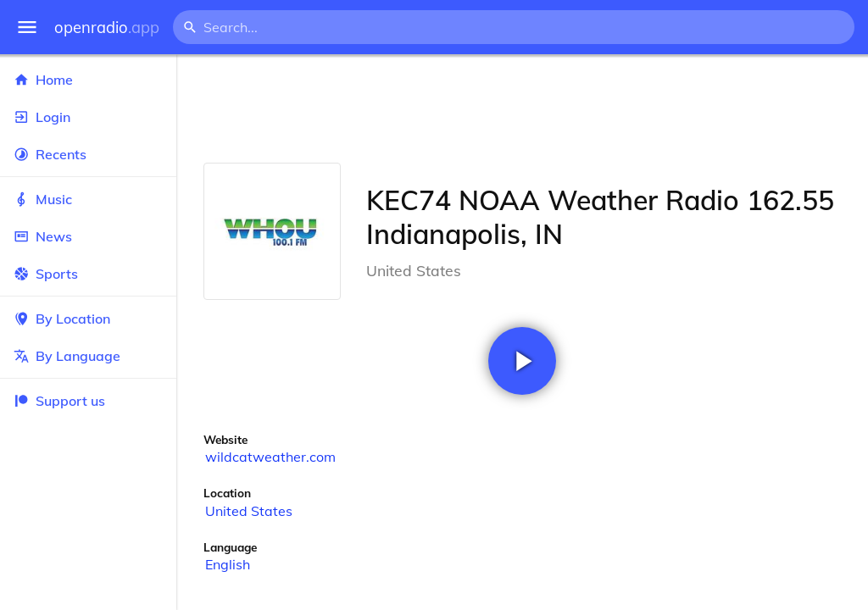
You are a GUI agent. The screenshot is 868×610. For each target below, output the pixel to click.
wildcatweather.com (270, 457)
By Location (88, 319)
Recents (88, 154)
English (228, 564)
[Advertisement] (522, 108)
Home (88, 80)
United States (249, 511)
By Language (88, 356)
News (88, 236)
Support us (59, 401)
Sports (88, 274)
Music (88, 199)
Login (88, 117)
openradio (107, 28)
